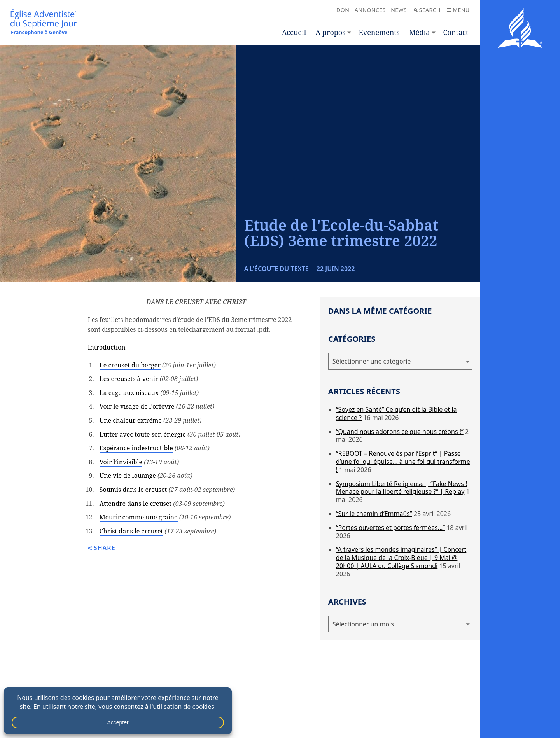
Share (102, 548)
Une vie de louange (128, 476)
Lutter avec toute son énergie (143, 434)
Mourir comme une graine (139, 517)
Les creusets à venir (129, 379)
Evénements (379, 32)
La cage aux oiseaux (129, 393)
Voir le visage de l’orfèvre (137, 406)
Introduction (107, 347)
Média (419, 32)
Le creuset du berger (130, 365)
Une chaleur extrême (131, 420)
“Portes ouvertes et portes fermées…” (390, 528)
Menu (458, 10)
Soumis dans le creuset (133, 490)
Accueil (294, 32)
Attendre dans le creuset (136, 504)
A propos (331, 32)
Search (427, 10)
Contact (456, 32)
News (399, 10)
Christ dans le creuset (131, 531)
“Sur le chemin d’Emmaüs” (374, 514)
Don (343, 10)
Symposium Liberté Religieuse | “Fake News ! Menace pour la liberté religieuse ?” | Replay (402, 488)
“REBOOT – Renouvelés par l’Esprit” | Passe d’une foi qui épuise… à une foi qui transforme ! (403, 462)
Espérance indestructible (136, 448)
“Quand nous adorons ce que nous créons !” (400, 432)
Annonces (370, 10)
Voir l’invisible (121, 462)
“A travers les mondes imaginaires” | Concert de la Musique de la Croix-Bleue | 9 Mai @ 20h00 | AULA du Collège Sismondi (401, 558)
